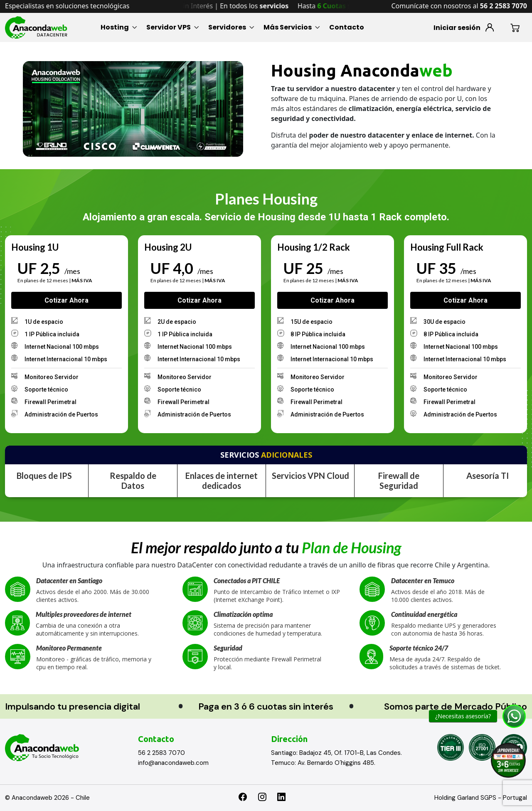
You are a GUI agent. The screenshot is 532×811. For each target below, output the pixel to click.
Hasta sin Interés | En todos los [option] (232, 6)
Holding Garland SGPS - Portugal (481, 798)
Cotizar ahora (66, 300)
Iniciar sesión (457, 28)
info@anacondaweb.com (173, 763)
